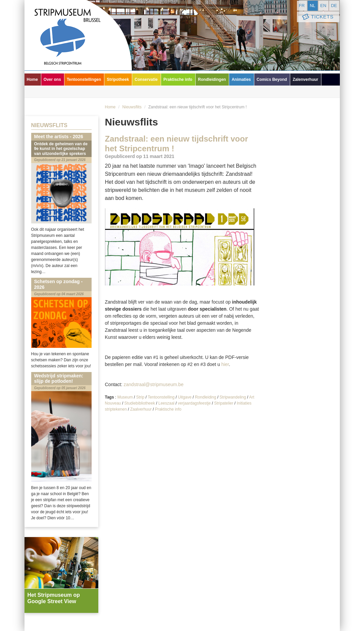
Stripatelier (224, 403)
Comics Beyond (272, 80)
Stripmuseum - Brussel (78, 35)
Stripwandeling (233, 397)
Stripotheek (118, 80)
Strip (140, 397)
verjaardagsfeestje (194, 403)
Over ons (52, 80)
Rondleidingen (212, 80)
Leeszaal (166, 403)
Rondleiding (205, 397)
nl (313, 6)
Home (32, 80)
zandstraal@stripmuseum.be (154, 384)
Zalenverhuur (305, 80)
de (334, 6)
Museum (125, 397)
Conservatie (146, 80)
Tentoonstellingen (84, 80)
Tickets (317, 17)
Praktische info (178, 80)
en (323, 6)
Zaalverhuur (141, 409)
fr (302, 6)
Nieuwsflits (132, 107)
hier (225, 364)
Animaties (241, 80)
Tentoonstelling (161, 397)
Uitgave (185, 397)
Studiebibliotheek (140, 403)
